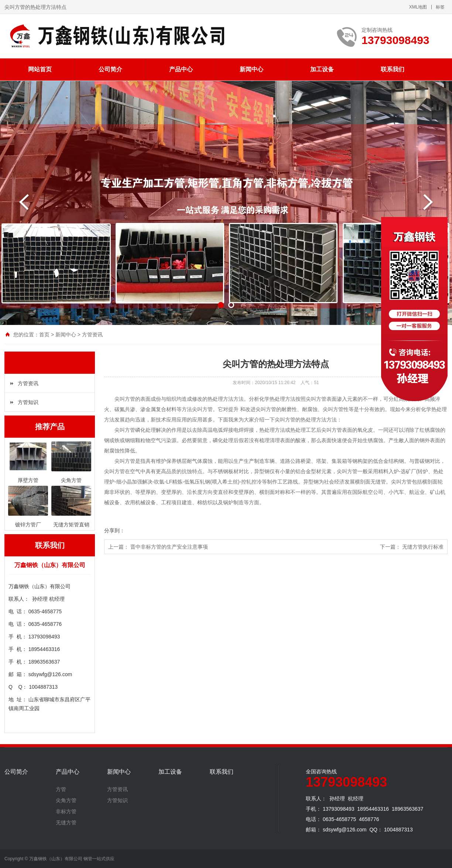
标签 (440, 7)
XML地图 (418, 7)
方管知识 (28, 402)
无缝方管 (66, 823)
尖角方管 (66, 800)
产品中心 (181, 69)
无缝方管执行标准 (423, 547)
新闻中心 (251, 69)
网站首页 (40, 69)
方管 (61, 789)
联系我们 (393, 69)
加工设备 (322, 69)
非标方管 (66, 811)
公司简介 (110, 69)
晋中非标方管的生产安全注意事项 (169, 547)
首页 (44, 335)
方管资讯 (92, 335)
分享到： (114, 530)
